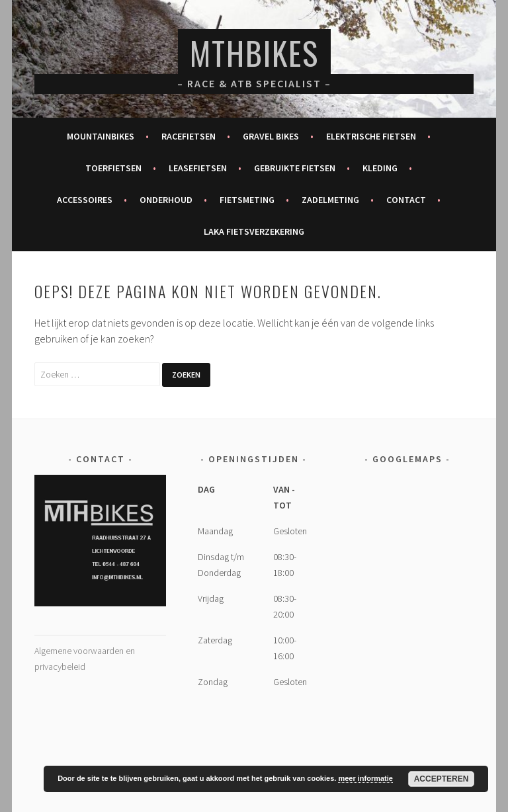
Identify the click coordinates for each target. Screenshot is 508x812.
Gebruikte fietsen (295, 168)
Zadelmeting (330, 200)
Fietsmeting (247, 200)
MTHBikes (254, 53)
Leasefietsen (198, 168)
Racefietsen (189, 136)
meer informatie (365, 778)
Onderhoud (166, 200)
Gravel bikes (271, 136)
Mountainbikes (101, 136)
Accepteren (442, 779)
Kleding (380, 168)
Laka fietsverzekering (254, 231)
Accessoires (85, 200)
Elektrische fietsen (371, 136)
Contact (406, 200)
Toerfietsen (113, 168)
